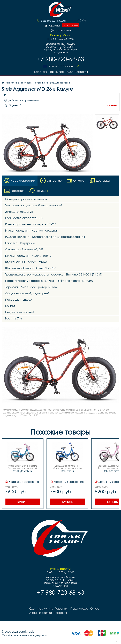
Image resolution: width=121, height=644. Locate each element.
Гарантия (41, 72)
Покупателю (79, 608)
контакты (81, 72)
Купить (23, 502)
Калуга (61, 21)
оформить (71, 25)
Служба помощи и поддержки (24, 635)
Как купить (57, 72)
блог (70, 72)
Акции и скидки (41, 613)
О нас (95, 608)
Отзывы (112, 105)
